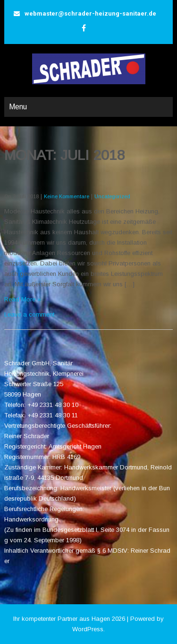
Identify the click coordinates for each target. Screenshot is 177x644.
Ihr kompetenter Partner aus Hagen (62, 619)
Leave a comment (29, 314)
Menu (18, 107)
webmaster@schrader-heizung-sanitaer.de (90, 13)
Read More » (23, 299)
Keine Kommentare (67, 196)
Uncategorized (112, 196)
